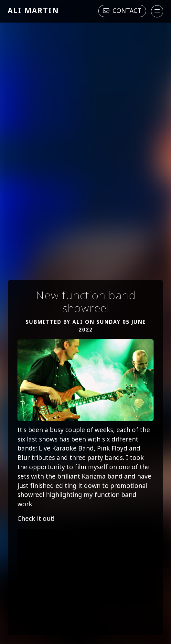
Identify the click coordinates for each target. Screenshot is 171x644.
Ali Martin (33, 11)
